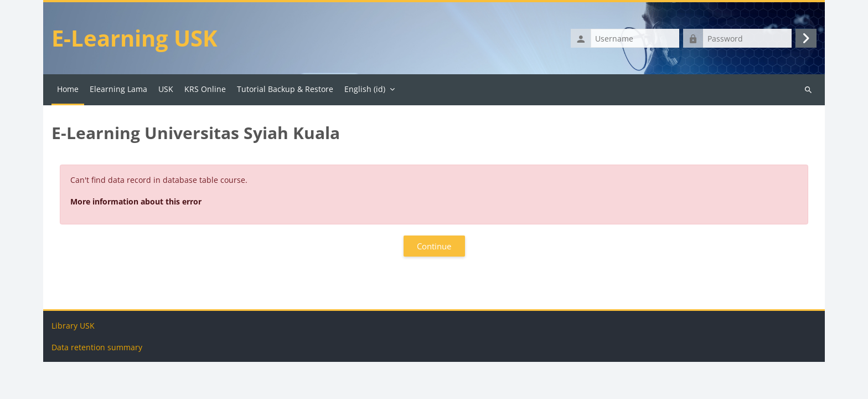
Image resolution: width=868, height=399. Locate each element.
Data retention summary (97, 384)
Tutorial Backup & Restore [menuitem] (285, 89)
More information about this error (136, 201)
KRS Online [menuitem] (205, 89)
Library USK (73, 363)
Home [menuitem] (68, 89)
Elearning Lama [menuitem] (118, 89)
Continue (434, 246)
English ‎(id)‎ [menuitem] (365, 89)
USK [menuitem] (166, 89)
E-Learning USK (135, 38)
